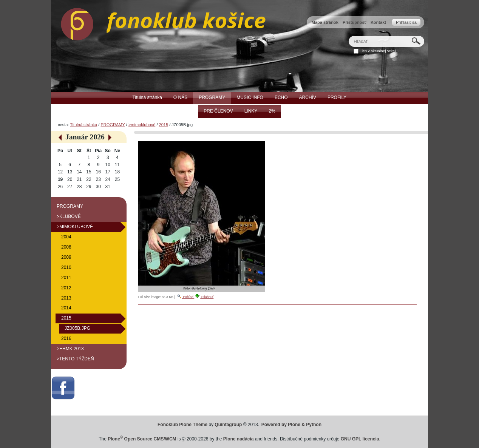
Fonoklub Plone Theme (182, 425)
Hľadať (348, 36)
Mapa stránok (325, 22)
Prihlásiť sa (406, 22)
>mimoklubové (142, 125)
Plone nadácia (239, 439)
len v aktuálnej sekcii (379, 51)
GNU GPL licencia (360, 439)
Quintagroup (228, 425)
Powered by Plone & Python (291, 425)
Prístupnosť (355, 22)
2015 (164, 125)
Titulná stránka (83, 125)
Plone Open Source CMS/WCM (142, 439)
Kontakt (378, 22)
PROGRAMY (113, 125)
